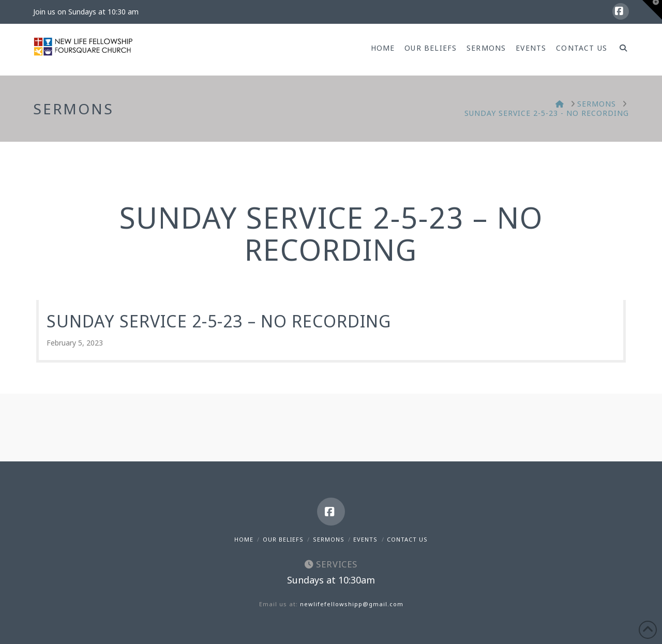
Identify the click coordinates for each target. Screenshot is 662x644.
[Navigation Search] (620, 50)
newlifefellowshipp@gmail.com (352, 604)
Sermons (329, 539)
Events (365, 539)
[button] (652, 10)
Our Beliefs (283, 539)
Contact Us (407, 539)
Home (244, 539)
